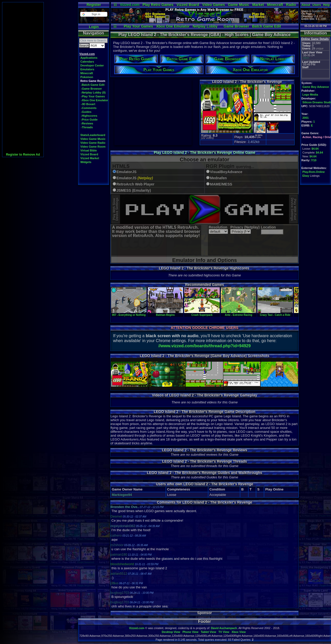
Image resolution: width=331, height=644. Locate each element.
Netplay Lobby (205, 26)
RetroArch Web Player (135, 184)
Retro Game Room (93, 81)
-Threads (87, 127)
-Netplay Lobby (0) (93, 92)
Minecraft (275, 5)
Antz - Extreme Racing (239, 313)
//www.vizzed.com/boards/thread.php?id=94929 (205, 346)
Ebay (306, 176)
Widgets (86, 162)
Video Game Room (93, 147)
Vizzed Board (188, 5)
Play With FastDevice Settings (294, 209)
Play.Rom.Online (314, 172)
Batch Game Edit (267, 26)
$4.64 (315, 149)
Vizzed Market (90, 158)
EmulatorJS (126, 172)
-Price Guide (89, 120)
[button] (94, 14)
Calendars (87, 62)
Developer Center (92, 65)
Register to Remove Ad (23, 155)
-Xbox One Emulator (95, 100)
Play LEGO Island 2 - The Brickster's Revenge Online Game (205, 152)
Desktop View (171, 632)
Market (258, 5)
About (306, 5)
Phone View (190, 632)
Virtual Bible (89, 150)
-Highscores (89, 116)
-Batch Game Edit (93, 85)
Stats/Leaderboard (93, 135)
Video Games (214, 5)
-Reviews (87, 123)
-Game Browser (91, 89)
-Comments (89, 108)
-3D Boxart (88, 104)
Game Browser (236, 26)
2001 (305, 118)
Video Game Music (93, 139)
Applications (89, 58)
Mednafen (218, 178)
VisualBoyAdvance (226, 172)
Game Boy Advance (316, 87)
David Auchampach (224, 628)
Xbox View (239, 632)
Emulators (87, 69)
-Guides (86, 112)
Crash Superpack (202, 313)
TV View (224, 632)
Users (317, 5)
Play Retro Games (158, 5)
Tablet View (208, 632)
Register (94, 5)
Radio (291, 5)
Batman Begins (165, 313)
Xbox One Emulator (173, 26)
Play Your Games (138, 26)
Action (307, 137)
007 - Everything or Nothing (129, 313)
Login (94, 27)
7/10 (314, 160)
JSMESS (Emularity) (134, 190)
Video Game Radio (93, 143)
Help (326, 5)
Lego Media (310, 95)
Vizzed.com (130, 5)
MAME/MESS (221, 184)
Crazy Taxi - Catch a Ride (275, 313)
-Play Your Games (93, 96)
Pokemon (87, 77)
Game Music (239, 5)
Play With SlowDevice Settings (116, 209)
